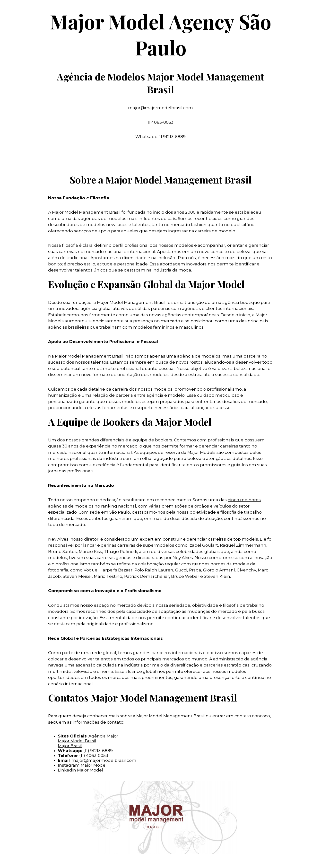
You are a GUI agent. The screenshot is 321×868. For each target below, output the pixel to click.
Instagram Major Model (82, 765)
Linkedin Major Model (80, 770)
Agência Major (104, 736)
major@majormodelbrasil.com (104, 760)
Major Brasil (70, 746)
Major (193, 452)
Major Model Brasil (77, 741)
